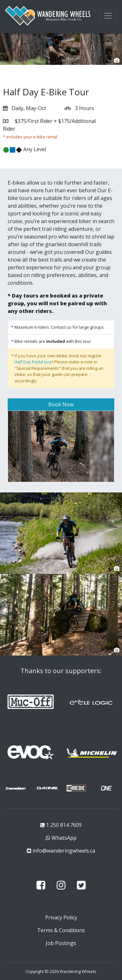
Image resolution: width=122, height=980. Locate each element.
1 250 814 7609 (64, 825)
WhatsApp (64, 838)
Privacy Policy (61, 917)
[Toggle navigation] (108, 16)
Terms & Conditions (61, 930)
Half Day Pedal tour (33, 362)
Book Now (61, 404)
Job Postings (61, 943)
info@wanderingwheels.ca (64, 851)
